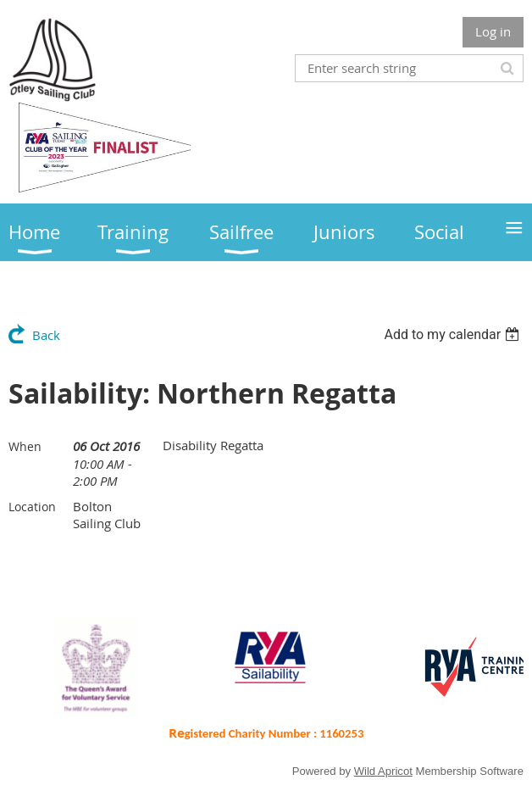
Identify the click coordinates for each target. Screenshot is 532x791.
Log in (493, 31)
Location (32, 507)
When (25, 446)
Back (46, 335)
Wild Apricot (383, 771)
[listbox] (454, 334)
